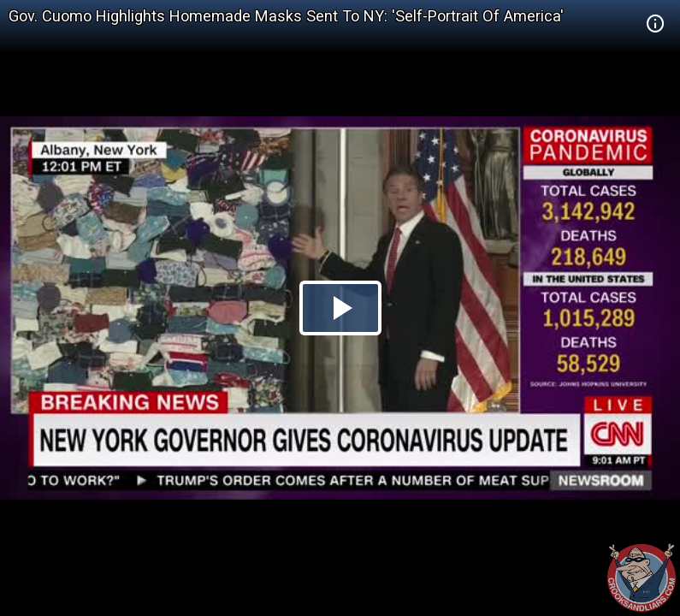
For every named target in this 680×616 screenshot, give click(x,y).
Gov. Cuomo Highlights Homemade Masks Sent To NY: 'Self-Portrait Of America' (286, 16)
